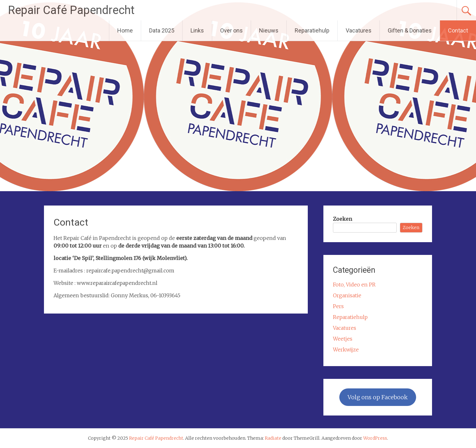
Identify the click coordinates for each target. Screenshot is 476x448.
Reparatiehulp (312, 30)
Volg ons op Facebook (378, 397)
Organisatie (347, 295)
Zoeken (343, 219)
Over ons (231, 30)
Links (197, 30)
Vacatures (359, 30)
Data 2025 (162, 30)
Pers (338, 306)
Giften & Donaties (410, 30)
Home (125, 30)
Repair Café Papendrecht (71, 10)
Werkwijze (346, 350)
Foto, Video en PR (354, 285)
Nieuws (269, 30)
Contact (458, 30)
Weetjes (343, 339)
